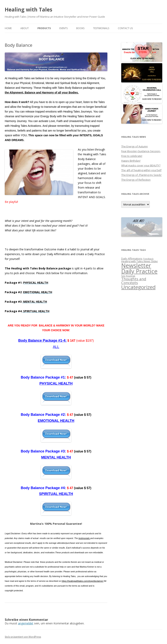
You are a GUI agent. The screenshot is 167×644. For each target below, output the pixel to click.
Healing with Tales (29, 10)
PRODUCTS (44, 28)
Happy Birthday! (131, 161)
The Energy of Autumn (135, 146)
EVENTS (63, 28)
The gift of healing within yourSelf (141, 170)
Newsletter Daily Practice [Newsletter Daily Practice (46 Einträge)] (139, 268)
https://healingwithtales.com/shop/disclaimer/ (83, 581)
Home (8, 28)
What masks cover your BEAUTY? (141, 165)
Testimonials (101, 28)
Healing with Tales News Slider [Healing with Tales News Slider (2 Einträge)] (140, 261)
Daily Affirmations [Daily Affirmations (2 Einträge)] (132, 259)
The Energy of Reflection (136, 180)
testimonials (84, 538)
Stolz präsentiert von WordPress (23, 637)
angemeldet (26, 623)
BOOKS (80, 28)
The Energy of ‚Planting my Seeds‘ (141, 175)
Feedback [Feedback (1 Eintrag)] (148, 259)
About (25, 28)
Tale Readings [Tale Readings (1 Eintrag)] (128, 276)
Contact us (125, 28)
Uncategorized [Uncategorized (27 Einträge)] (138, 287)
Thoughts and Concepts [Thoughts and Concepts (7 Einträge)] (134, 281)
